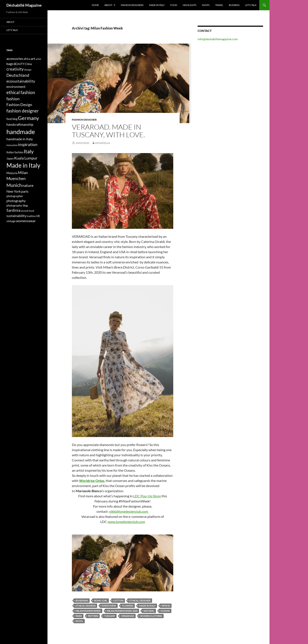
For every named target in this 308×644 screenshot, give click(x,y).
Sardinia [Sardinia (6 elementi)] (13, 210)
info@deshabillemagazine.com (218, 39)
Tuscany (110, 616)
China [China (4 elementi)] (28, 64)
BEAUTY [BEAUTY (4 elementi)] (19, 64)
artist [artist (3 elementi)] (38, 59)
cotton (118, 600)
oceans (165, 611)
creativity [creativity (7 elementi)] (15, 69)
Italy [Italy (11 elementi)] (29, 151)
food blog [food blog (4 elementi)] (12, 119)
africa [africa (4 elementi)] (27, 59)
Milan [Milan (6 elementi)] (23, 173)
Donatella (103, 143)
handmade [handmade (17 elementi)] (21, 132)
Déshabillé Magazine (24, 5)
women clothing (151, 616)
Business (234, 5)
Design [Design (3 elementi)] (28, 70)
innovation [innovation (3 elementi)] (12, 145)
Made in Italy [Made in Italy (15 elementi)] (23, 165)
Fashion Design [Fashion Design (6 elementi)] (19, 105)
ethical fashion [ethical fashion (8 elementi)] (21, 92)
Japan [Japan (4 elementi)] (10, 158)
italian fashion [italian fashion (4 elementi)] (15, 152)
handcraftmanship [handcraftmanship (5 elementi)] (20, 124)
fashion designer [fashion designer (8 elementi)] (23, 111)
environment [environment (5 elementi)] (16, 86)
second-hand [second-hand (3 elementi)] (27, 211)
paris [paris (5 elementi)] (25, 191)
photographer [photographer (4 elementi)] (15, 196)
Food (174, 5)
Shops (206, 5)
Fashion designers (132, 5)
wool (79, 621)
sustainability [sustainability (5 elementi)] (16, 216)
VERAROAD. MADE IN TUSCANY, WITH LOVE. (108, 131)
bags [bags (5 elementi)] (10, 64)
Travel (219, 5)
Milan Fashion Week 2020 (122, 611)
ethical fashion (86, 606)
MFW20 (166, 606)
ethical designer (140, 600)
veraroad (128, 616)
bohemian (82, 600)
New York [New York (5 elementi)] (14, 191)
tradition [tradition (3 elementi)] (31, 216)
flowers (128, 606)
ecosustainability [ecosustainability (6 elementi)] (21, 81)
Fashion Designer (84, 120)
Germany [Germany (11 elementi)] (28, 118)
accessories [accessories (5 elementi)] (15, 58)
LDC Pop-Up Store (147, 496)
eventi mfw (109, 606)
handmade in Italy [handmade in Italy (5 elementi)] (20, 139)
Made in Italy (157, 5)
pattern (93, 616)
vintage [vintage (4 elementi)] (11, 221)
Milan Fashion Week (88, 611)
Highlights (190, 5)
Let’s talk (251, 5)
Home (95, 5)
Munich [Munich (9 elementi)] (14, 185)
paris (79, 616)
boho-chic (101, 600)
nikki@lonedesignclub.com (129, 511)
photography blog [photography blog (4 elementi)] (17, 205)
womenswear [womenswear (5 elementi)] (26, 221)
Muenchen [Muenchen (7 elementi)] (16, 178)
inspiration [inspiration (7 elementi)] (28, 144)
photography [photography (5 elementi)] (16, 201)
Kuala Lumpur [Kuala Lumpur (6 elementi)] (26, 158)
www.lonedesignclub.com (126, 522)
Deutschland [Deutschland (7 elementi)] (18, 75)
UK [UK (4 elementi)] (38, 216)
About (108, 5)
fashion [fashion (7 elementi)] (13, 99)
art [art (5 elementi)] (33, 58)
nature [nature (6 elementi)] (28, 185)
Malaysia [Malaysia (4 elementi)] (12, 173)
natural (149, 611)
